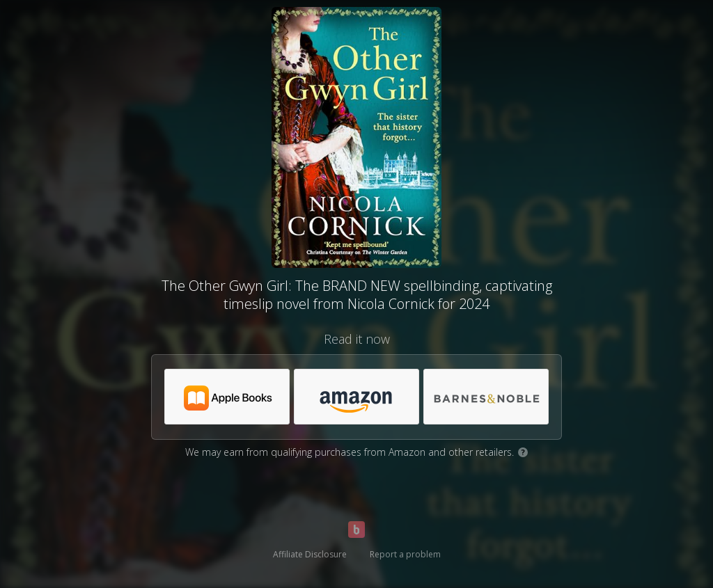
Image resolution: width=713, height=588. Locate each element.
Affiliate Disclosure (310, 554)
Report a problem (405, 554)
